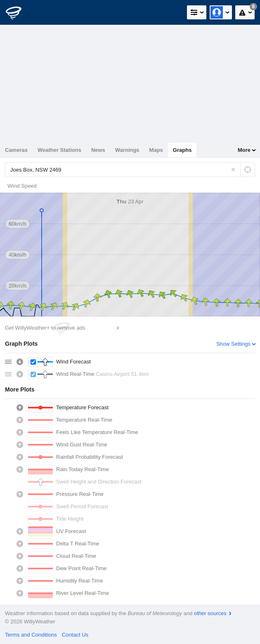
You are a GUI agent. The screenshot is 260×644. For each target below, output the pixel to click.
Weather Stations (59, 150)
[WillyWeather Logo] (19, 12)
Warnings (127, 150)
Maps (156, 150)
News (98, 150)
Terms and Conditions (31, 635)
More (244, 150)
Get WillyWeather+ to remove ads (45, 328)
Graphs (182, 150)
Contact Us (75, 635)
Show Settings (233, 344)
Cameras (16, 150)
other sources (210, 613)
